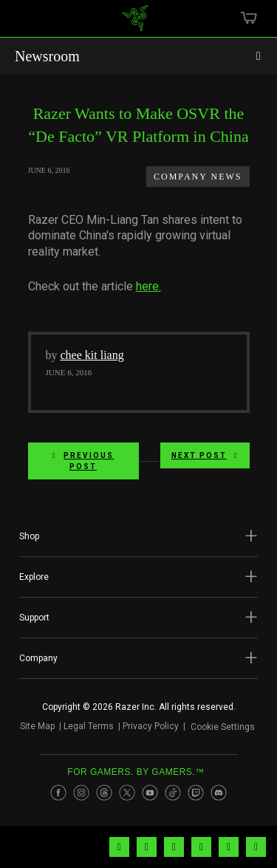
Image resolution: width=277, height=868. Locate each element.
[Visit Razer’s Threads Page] (104, 793)
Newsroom (47, 56)
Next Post (205, 455)
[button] (138, 536)
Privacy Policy (151, 726)
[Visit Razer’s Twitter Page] (127, 793)
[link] (135, 24)
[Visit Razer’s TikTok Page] (173, 793)
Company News (198, 177)
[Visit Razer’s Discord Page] (219, 793)
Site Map (37, 726)
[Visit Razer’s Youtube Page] (150, 793)
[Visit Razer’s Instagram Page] (81, 793)
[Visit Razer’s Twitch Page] (196, 793)
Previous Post (83, 461)
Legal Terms (89, 726)
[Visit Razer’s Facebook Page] (58, 793)
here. (148, 286)
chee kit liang (92, 355)
